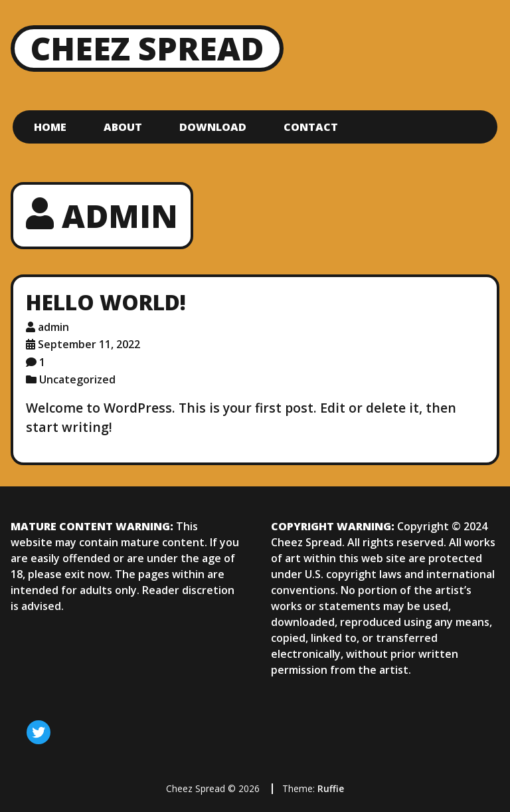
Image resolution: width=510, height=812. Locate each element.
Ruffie (331, 788)
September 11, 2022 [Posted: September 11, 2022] (89, 344)
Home (50, 127)
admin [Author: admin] (53, 327)
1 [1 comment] (42, 362)
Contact (311, 127)
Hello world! (106, 302)
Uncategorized (77, 379)
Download (213, 127)
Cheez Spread (147, 48)
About (123, 127)
